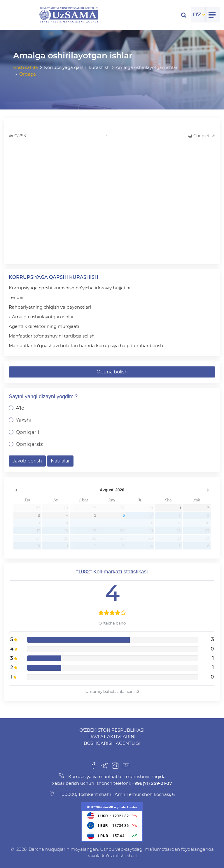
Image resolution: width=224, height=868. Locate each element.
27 (38, 508)
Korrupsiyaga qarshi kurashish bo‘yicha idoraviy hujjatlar (70, 288)
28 (66, 508)
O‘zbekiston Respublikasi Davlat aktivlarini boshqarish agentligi (112, 737)
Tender (16, 297)
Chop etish (202, 136)
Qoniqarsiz (29, 444)
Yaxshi (24, 420)
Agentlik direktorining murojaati (44, 326)
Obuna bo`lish (112, 372)
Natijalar (60, 461)
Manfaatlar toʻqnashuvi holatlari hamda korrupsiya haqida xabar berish (86, 346)
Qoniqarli (28, 432)
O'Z (197, 15)
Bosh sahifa (26, 67)
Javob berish (27, 461)
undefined (16, 490)
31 (151, 508)
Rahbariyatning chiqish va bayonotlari (50, 307)
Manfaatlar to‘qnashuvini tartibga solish (52, 336)
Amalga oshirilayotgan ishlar (43, 317)
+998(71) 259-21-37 (151, 783)
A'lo (20, 408)
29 (94, 508)
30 (122, 508)
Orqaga (28, 74)
